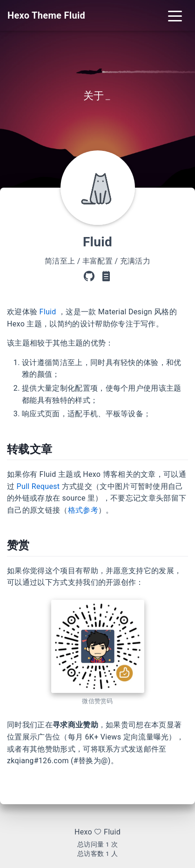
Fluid (48, 312)
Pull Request (38, 486)
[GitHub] (89, 276)
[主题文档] (106, 276)
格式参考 (83, 510)
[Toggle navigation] (175, 15)
